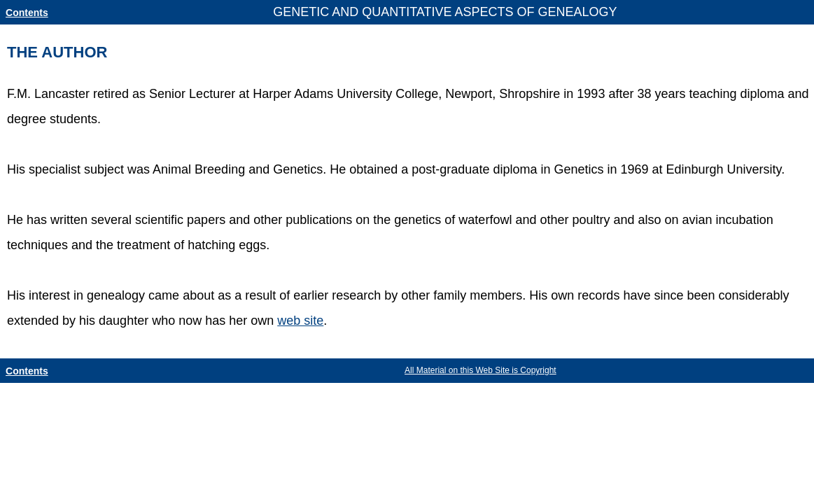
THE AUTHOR (57, 52)
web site (300, 321)
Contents (27, 13)
